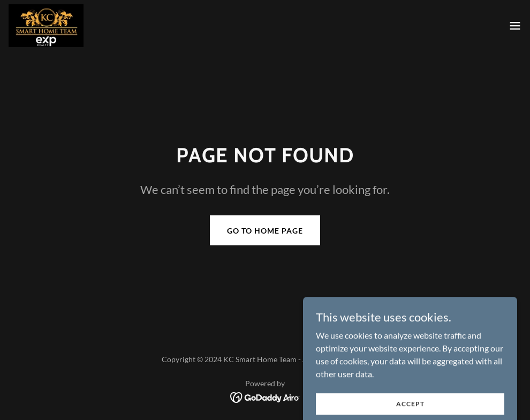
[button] (515, 26)
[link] (46, 26)
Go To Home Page (265, 231)
